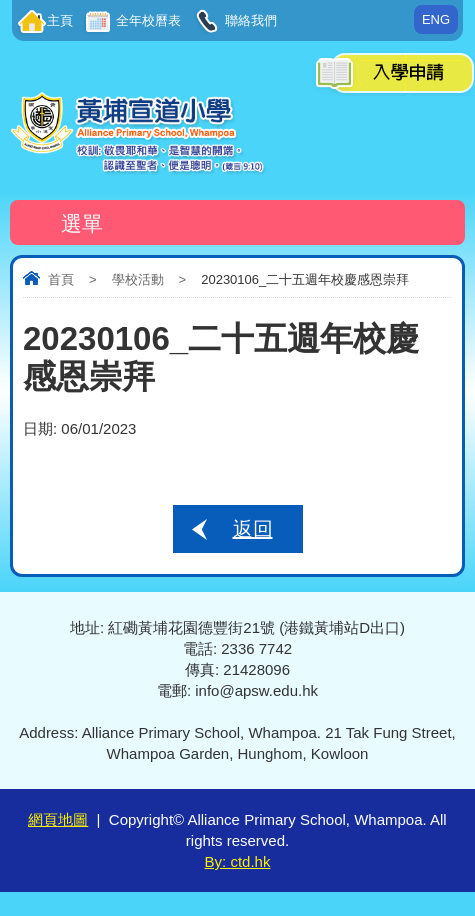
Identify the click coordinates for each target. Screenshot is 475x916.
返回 (253, 529)
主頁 (60, 20)
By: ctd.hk (238, 861)
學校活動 (138, 279)
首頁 (61, 279)
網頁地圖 (58, 819)
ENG (436, 19)
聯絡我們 (250, 20)
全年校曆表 (147, 20)
